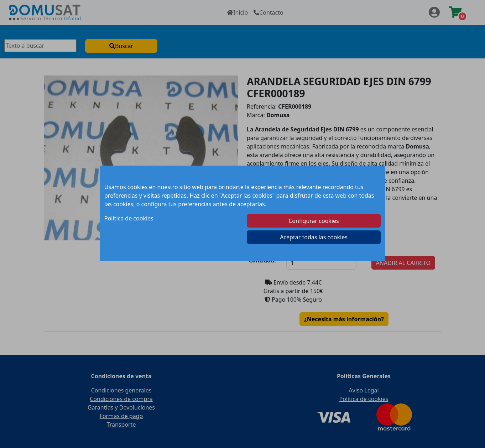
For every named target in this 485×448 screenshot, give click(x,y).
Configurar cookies (314, 221)
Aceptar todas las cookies (314, 237)
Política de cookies (129, 218)
